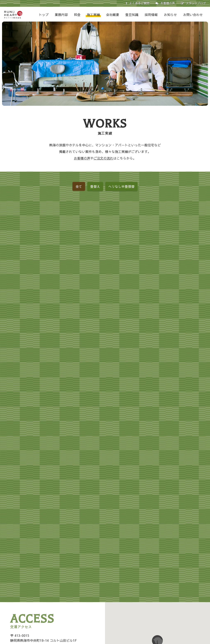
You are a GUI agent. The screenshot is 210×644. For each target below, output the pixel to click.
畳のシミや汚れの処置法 (187, 616)
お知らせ (170, 15)
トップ (44, 15)
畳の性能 (177, 592)
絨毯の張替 (98, 622)
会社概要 (113, 15)
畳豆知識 (132, 15)
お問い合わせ (193, 15)
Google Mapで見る (41, 549)
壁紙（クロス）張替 (103, 616)
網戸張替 (96, 610)
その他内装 (98, 628)
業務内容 (61, 15)
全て (79, 186)
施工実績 (93, 15)
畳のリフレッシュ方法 (185, 598)
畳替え (95, 186)
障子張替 (96, 604)
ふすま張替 (98, 598)
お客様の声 (168, 3)
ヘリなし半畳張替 (121, 186)
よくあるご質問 (139, 3)
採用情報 (151, 15)
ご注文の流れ (103, 158)
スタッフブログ (196, 3)
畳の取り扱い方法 (183, 586)
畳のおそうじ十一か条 (185, 604)
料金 (77, 15)
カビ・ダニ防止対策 (184, 610)
